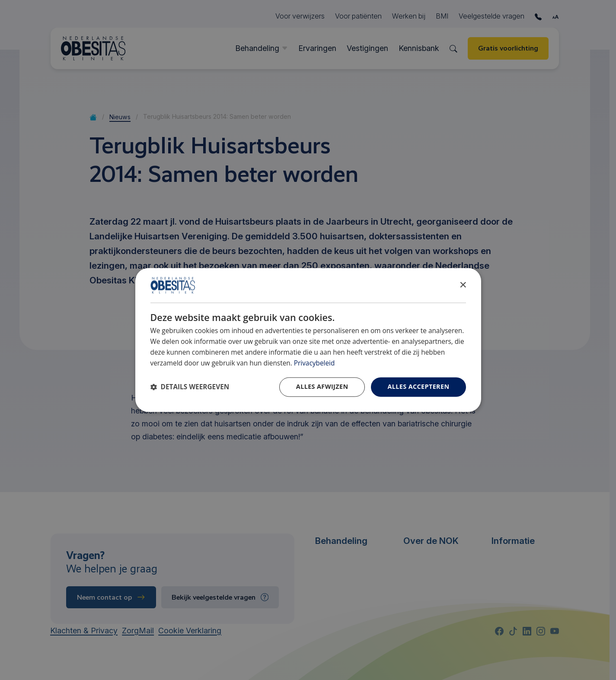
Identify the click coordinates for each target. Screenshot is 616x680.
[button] (190, 387)
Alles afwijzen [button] (322, 387)
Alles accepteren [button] (418, 387)
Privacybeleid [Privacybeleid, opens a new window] (314, 363)
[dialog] (308, 340)
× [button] (463, 285)
